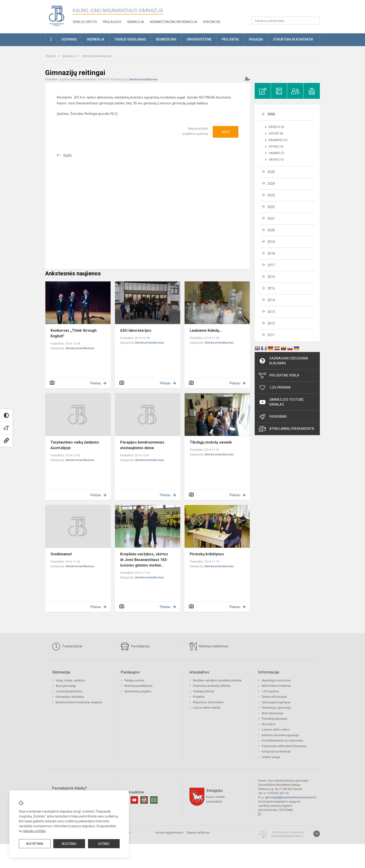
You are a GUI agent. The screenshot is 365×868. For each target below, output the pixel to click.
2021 (271, 219)
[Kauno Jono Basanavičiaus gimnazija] (57, 16)
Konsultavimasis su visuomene (282, 740)
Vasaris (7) (276, 153)
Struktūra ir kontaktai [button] (293, 39)
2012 (271, 323)
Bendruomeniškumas (97, 56)
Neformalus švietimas (276, 686)
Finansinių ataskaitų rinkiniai (212, 686)
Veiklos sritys (85, 22)
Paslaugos (112, 22)
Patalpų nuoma (134, 680)
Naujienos (69, 56)
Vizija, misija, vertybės (70, 680)
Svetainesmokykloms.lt (287, 836)
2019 (271, 242)
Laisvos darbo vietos (276, 730)
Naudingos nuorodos (276, 680)
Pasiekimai (273, 417)
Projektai (199, 697)
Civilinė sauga (271, 757)
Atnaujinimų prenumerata (287, 429)
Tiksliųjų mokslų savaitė (211, 442)
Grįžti (68, 155)
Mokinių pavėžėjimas (138, 686)
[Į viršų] (317, 834)
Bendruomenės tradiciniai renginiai (79, 702)
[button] (288, 10)
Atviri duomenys (272, 713)
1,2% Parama (275, 388)
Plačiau (96, 383)
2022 (271, 207)
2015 (271, 288)
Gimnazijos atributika (70, 697)
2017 (271, 265)
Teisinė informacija (274, 697)
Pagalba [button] (256, 39)
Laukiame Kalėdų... (206, 330)
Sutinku (104, 844)
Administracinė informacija (174, 22)
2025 (271, 172)
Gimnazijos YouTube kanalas (281, 402)
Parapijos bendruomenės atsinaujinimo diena (142, 445)
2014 (271, 300)
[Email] (154, 800)
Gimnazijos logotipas (276, 702)
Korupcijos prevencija (276, 751)
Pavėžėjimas (135, 646)
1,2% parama (270, 691)
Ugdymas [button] (69, 39)
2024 (271, 184)
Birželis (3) (276, 127)
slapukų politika (34, 831)
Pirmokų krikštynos (207, 554)
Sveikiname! (61, 554)
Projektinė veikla (279, 376)
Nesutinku (69, 844)
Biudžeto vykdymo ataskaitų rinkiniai (217, 680)
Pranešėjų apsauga (274, 719)
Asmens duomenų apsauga (280, 735)
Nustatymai (35, 844)
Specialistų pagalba (138, 691)
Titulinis (51, 56)
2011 (271, 335)
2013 (271, 312)
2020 (271, 230)
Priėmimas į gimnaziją (276, 708)
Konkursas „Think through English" (74, 333)
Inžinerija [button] (96, 39)
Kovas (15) (276, 147)
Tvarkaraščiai (67, 646)
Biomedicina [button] (166, 39)
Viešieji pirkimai (203, 691)
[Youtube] (134, 800)
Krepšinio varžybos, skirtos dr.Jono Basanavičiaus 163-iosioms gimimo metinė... (144, 560)
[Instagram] (144, 800)
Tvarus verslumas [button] (130, 39)
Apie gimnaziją (66, 686)
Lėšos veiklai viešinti (207, 708)
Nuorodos (269, 724)
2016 (271, 277)
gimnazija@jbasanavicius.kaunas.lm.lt (291, 797)
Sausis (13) (276, 160)
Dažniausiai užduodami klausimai (283, 361)
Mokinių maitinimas (209, 646)
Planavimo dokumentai (208, 702)
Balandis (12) (278, 140)
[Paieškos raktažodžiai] (286, 21)
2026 (271, 114)
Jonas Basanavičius (69, 691)
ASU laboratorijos (136, 330)
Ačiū (226, 132)
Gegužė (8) (276, 133)
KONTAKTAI (212, 22)
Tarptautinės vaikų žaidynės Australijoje (75, 445)
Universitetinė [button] (199, 39)
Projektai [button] (230, 39)
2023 (271, 195)
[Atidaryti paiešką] (315, 21)
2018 (271, 253)
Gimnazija (136, 22)
